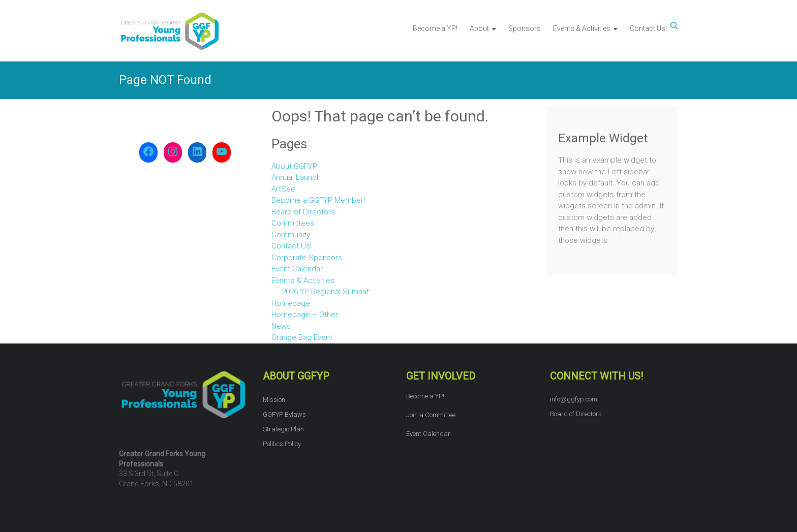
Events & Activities (582, 28)
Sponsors (525, 28)
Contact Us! (648, 28)
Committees (293, 223)
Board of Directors (303, 212)
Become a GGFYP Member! (318, 200)
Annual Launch (296, 177)
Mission (274, 400)
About (479, 28)
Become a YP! (435, 28)
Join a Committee (431, 415)
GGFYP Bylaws (284, 414)
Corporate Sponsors (307, 258)
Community (291, 235)
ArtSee (283, 189)
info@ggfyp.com (574, 399)
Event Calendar (297, 269)
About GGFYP (294, 166)
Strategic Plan (283, 429)
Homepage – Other (305, 315)
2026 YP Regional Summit (325, 292)
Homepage (291, 303)
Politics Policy (282, 444)
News (281, 326)
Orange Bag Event (302, 337)
